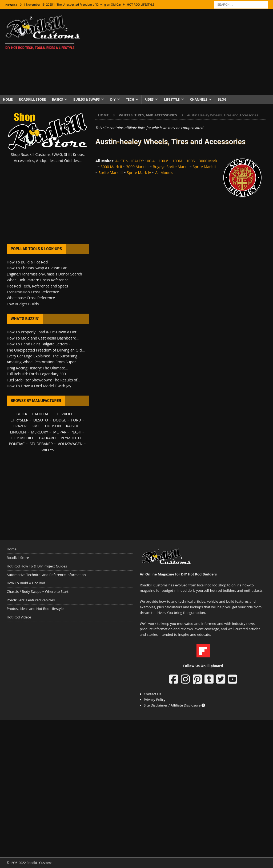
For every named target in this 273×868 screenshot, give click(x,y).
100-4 (150, 161)
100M (177, 161)
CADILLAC (41, 414)
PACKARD (47, 438)
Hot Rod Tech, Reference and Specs (37, 286)
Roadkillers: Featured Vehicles (31, 600)
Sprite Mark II (204, 167)
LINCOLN (18, 432)
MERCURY (40, 432)
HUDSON (53, 426)
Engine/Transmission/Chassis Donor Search (44, 274)
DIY (113, 99)
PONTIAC (17, 444)
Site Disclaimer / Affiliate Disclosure (174, 705)
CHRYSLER (19, 420)
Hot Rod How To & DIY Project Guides (37, 566)
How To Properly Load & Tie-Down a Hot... (43, 332)
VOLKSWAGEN (70, 444)
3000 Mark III (137, 167)
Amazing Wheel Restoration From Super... (43, 362)
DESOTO (41, 420)
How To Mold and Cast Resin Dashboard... (43, 338)
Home (8, 99)
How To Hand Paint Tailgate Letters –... (40, 344)
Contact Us (152, 694)
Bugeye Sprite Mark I (171, 167)
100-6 (164, 161)
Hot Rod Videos (19, 617)
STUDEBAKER (41, 444)
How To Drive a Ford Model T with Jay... (40, 386)
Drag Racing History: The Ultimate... (37, 368)
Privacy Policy (154, 700)
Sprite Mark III (111, 173)
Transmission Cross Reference (33, 292)
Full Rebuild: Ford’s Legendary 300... (38, 374)
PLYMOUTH (71, 438)
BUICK (22, 414)
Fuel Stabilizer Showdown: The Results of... (43, 380)
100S (191, 161)
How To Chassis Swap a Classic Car (37, 268)
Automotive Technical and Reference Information (46, 575)
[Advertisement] (180, 52)
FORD (76, 420)
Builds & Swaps (87, 99)
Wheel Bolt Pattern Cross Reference (38, 280)
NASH (76, 432)
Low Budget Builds (23, 304)
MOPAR (60, 432)
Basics (57, 99)
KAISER (72, 426)
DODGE (60, 420)
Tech (130, 99)
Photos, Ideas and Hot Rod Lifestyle (35, 609)
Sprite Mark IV (139, 173)
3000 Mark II (111, 167)
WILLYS (48, 450)
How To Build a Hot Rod (27, 262)
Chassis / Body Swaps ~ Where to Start (38, 591)
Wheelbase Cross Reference (31, 298)
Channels (199, 99)
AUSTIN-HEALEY (129, 161)
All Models (164, 173)
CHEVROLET (65, 414)
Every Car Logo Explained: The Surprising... (43, 356)
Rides (149, 99)
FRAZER (20, 426)
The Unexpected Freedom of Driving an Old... (46, 350)
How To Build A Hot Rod (26, 583)
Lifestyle (172, 99)
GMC (36, 426)
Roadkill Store (32, 99)
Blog (222, 99)
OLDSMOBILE (22, 438)
